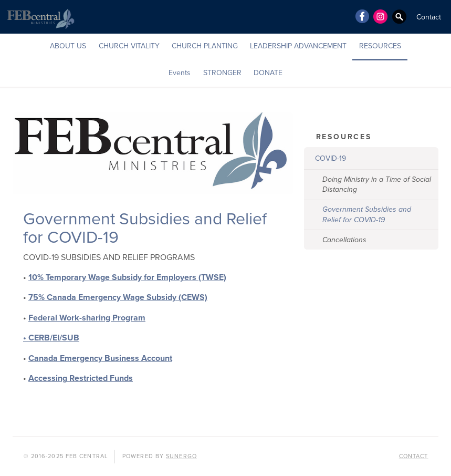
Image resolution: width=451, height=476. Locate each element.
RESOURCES (380, 46)
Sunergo (181, 456)
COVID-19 (331, 158)
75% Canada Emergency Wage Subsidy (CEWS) (118, 297)
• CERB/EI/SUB (51, 338)
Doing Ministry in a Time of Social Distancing (377, 185)
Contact (429, 17)
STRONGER (222, 73)
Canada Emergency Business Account (100, 358)
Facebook (362, 16)
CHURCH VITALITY (129, 46)
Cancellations (344, 240)
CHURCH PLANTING (205, 46)
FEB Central (39, 17)
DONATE (268, 73)
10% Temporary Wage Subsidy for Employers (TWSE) (127, 277)
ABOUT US (68, 46)
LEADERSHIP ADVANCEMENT (298, 46)
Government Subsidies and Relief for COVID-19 (367, 215)
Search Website (400, 16)
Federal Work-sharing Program (87, 318)
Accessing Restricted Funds (81, 378)
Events (180, 73)
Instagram (381, 16)
